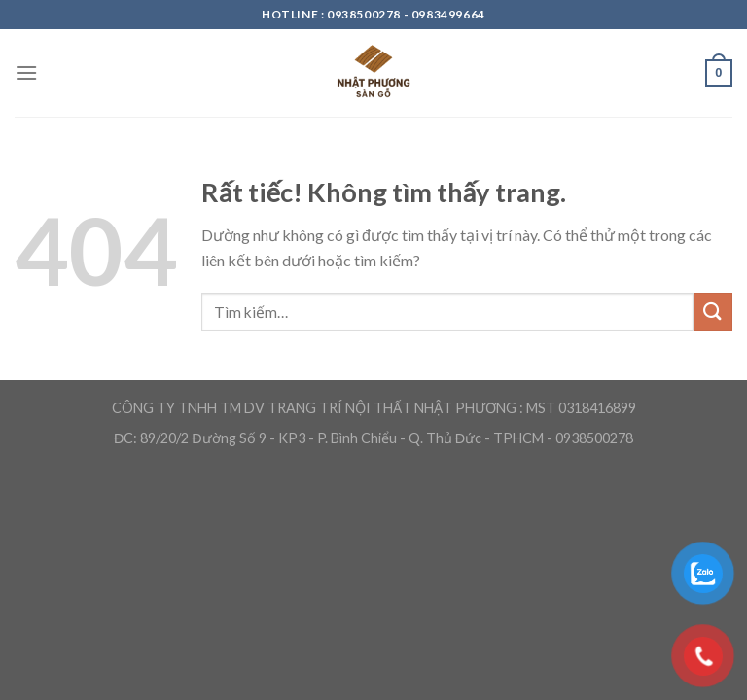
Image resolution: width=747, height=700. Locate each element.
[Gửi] (713, 312)
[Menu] (26, 72)
